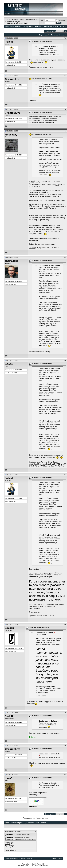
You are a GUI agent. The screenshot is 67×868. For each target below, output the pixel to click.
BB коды (8, 842)
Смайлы (8, 844)
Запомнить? (61, 20)
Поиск (63, 27)
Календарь (39, 27)
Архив (27, 20)
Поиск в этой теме (58, 35)
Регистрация (9, 27)
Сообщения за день (51, 27)
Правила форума (11, 850)
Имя (41, 20)
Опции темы (43, 35)
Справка (18, 27)
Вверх (60, 859)
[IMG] (7, 845)
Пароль (42, 23)
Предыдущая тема (29, 818)
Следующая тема (42, 818)
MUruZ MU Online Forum (15, 20)
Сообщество (28, 27)
